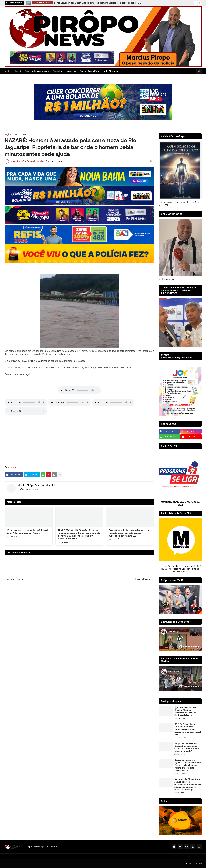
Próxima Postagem (144, 579)
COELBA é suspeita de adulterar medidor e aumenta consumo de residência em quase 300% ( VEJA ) (188, 729)
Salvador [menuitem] (58, 71)
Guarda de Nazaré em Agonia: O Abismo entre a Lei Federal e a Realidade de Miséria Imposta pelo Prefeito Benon (188, 765)
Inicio (188, 864)
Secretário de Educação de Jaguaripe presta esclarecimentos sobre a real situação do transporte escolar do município (188, 784)
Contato (198, 864)
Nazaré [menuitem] (18, 71)
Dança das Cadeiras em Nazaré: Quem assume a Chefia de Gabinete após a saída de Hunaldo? (187, 747)
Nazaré (22, 134)
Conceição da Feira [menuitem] (90, 71)
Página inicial (11, 134)
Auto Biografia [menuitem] (111, 71)
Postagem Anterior (15, 579)
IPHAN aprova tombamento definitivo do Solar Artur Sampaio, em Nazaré (28, 532)
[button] (196, 3)
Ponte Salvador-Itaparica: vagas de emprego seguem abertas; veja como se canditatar (98, 3)
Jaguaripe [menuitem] (71, 71)
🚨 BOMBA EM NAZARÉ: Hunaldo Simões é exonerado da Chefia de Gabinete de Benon (186, 712)
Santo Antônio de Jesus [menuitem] (37, 71)
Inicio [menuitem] (7, 71)
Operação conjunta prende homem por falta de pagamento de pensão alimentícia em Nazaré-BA (129, 533)
